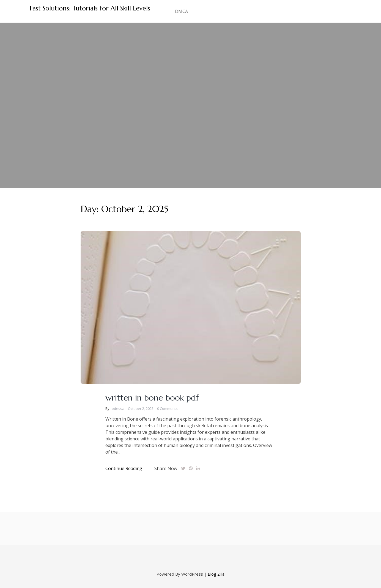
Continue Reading (124, 468)
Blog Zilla (216, 574)
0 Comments (167, 408)
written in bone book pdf (152, 398)
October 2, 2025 (141, 408)
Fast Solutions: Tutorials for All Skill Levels (90, 8)
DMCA (181, 11)
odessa (118, 408)
